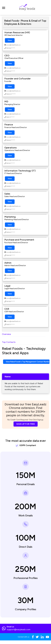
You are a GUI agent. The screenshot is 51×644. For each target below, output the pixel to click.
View (10, 40)
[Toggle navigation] (4, 7)
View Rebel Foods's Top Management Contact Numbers (28, 362)
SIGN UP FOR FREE (26, 424)
